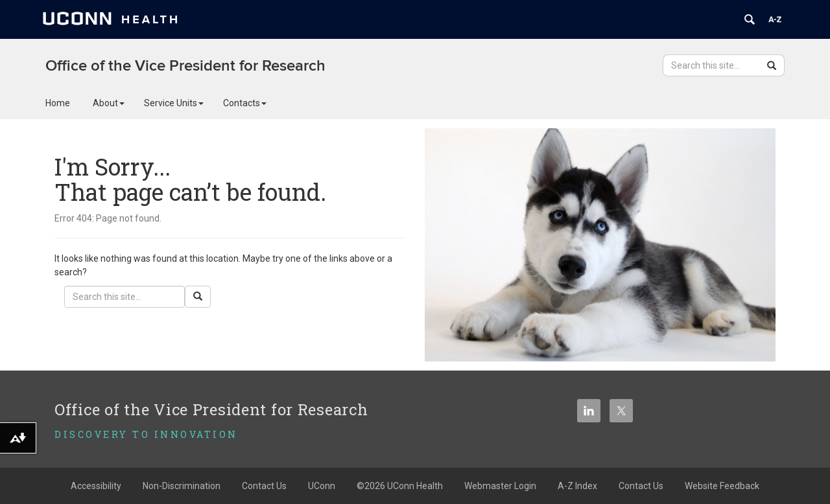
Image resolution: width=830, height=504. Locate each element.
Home (58, 103)
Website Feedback (722, 486)
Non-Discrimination (182, 486)
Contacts (245, 103)
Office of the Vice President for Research (185, 66)
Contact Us (264, 486)
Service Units (174, 103)
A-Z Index (577, 486)
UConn (322, 486)
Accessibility (96, 486)
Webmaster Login (500, 486)
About (109, 103)
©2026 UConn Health (400, 486)
